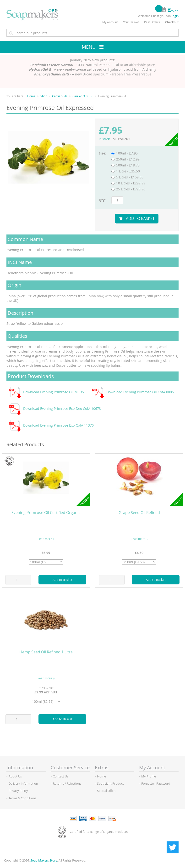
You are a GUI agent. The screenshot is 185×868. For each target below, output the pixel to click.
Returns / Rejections (67, 783)
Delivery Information (23, 783)
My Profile (149, 776)
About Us (15, 776)
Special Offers (107, 791)
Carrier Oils (60, 96)
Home (31, 96)
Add (63, 580)
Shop (44, 96)
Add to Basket (137, 218)
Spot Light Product (110, 783)
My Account (110, 22)
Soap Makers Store (44, 860)
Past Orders (152, 22)
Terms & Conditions (22, 798)
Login (175, 16)
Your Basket (131, 22)
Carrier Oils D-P (83, 96)
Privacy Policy (18, 791)
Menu (89, 47)
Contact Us (61, 776)
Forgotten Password (156, 783)
